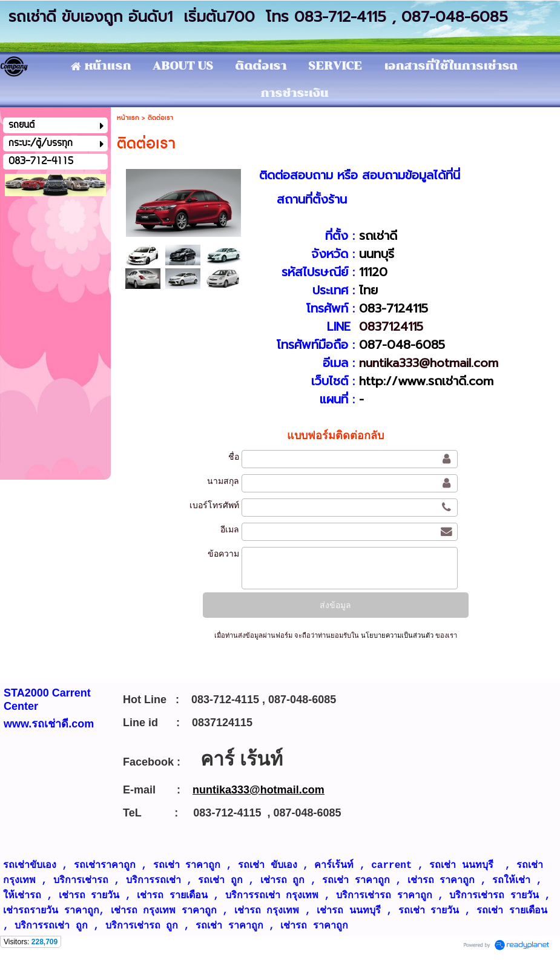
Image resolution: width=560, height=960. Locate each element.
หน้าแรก (128, 118)
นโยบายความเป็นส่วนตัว (397, 635)
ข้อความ (223, 554)
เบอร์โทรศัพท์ (214, 505)
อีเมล (230, 529)
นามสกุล (223, 481)
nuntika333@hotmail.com (429, 363)
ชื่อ (234, 457)
